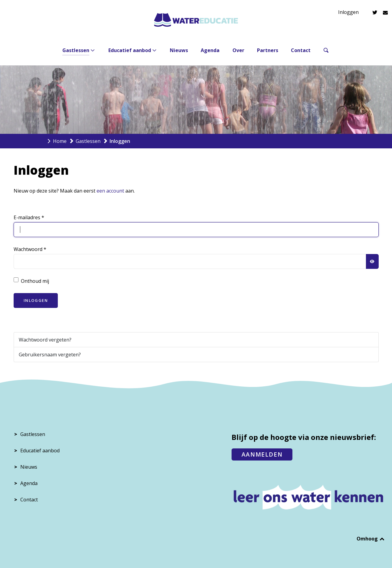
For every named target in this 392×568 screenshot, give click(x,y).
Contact (29, 500)
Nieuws (29, 467)
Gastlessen (33, 434)
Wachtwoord (30, 249)
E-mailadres (29, 217)
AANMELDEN (262, 454)
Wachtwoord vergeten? (45, 340)
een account (110, 191)
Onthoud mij (35, 281)
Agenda (29, 483)
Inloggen (348, 12)
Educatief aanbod (40, 451)
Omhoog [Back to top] (371, 539)
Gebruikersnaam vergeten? (50, 355)
